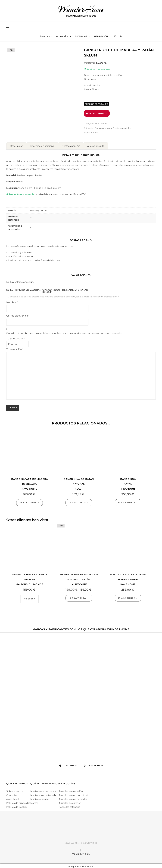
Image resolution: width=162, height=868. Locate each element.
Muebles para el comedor (73, 798)
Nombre (12, 301)
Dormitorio (101, 123)
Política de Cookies (17, 806)
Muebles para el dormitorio (74, 794)
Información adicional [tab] (42, 145)
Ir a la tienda (95, 113)
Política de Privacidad (18, 802)
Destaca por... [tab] (71, 145)
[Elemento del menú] (121, 36)
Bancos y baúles (103, 128)
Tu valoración (15, 348)
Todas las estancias (70, 806)
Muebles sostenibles (43, 794)
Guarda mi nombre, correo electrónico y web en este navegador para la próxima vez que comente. (64, 332)
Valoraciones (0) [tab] (96, 145)
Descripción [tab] (17, 145)
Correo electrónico (18, 314)
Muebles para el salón (71, 790)
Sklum (95, 133)
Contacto (11, 794)
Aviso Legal (13, 798)
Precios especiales (122, 128)
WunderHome (81, 9)
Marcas (34, 802)
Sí (31, 217)
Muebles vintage (39, 798)
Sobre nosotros (15, 790)
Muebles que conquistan (44, 790)
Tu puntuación (16, 337)
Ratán (43, 209)
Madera (34, 209)
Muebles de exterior (70, 802)
